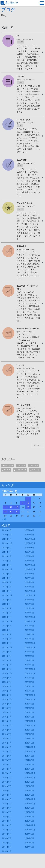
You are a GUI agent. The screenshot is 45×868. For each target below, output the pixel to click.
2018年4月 (29, 739)
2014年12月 (30, 825)
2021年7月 (7, 656)
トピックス (34, 466)
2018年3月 (7, 743)
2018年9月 (7, 730)
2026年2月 (29, 535)
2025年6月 (29, 552)
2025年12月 (30, 539)
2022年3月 (7, 639)
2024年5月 (7, 582)
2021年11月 (7, 647)
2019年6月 (29, 708)
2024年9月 (7, 574)
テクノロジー (9, 466)
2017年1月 (7, 773)
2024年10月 (30, 569)
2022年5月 (7, 634)
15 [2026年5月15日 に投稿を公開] (28, 507)
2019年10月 (30, 699)
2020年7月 (7, 682)
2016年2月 (29, 795)
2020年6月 (29, 682)
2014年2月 (29, 847)
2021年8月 (29, 652)
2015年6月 (29, 812)
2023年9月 (7, 600)
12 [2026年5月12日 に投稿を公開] (11, 507)
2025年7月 (7, 552)
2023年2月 (29, 613)
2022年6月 (29, 630)
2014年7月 (7, 838)
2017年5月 (7, 765)
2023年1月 (7, 617)
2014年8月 (29, 834)
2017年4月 (29, 765)
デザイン (22, 466)
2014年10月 (30, 830)
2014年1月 (7, 851)
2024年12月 (30, 565)
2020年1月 (7, 695)
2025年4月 (29, 556)
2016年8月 (29, 782)
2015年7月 (7, 812)
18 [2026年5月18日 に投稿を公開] (5, 512)
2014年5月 (7, 843)
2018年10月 (30, 726)
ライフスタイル (21, 470)
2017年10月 (30, 752)
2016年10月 (30, 778)
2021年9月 (7, 652)
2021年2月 (29, 665)
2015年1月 (7, 825)
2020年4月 (29, 686)
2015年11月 (7, 804)
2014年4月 (29, 843)
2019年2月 (29, 717)
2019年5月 (7, 712)
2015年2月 (29, 821)
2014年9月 (7, 834)
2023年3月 (7, 613)
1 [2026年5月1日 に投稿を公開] (28, 499)
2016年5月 (7, 791)
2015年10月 (30, 804)
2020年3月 (7, 691)
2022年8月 (29, 626)
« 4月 (5, 519)
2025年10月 (30, 543)
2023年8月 (29, 600)
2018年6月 (29, 734)
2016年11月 (7, 778)
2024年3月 (7, 587)
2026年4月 (29, 530)
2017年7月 (7, 760)
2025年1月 (7, 565)
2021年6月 (29, 656)
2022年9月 (7, 626)
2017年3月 (7, 769)
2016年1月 (7, 799)
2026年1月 (7, 539)
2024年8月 (29, 574)
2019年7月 (7, 708)
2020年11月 (7, 673)
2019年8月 (29, 704)
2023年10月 (30, 595)
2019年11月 (7, 699)
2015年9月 (7, 808)
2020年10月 (30, 673)
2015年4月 (29, 817)
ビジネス (7, 470)
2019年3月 (7, 717)
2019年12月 (30, 695)
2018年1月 (7, 747)
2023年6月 (29, 604)
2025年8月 (29, 548)
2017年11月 (7, 752)
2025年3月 (7, 561)
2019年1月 (7, 721)
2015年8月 (29, 808)
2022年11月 (7, 621)
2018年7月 (7, 734)
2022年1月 (7, 643)
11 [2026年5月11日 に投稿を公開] (5, 507)
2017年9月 (7, 756)
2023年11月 (7, 595)
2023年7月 (7, 604)
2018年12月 (30, 721)
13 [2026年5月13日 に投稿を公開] (17, 507)
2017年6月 (29, 760)
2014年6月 (29, 838)
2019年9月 (7, 704)
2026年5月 (7, 530)
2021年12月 (30, 643)
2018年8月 (29, 730)
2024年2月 (29, 587)
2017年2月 (29, 769)
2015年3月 (7, 821)
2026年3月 (7, 535)
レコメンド (36, 470)
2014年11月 (7, 830)
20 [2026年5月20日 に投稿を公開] (17, 512)
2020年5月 (7, 686)
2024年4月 (29, 582)
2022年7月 (7, 630)
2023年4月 (29, 608)
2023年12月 (30, 591)
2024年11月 (7, 569)
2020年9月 (7, 678)
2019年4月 (29, 712)
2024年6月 (29, 578)
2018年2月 (29, 743)
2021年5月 (7, 660)
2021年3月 (7, 665)
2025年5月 (7, 556)
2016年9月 (7, 782)
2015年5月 (7, 817)
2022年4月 (29, 634)
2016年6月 (29, 786)
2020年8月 (29, 678)
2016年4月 (29, 791)
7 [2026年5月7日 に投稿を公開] (22, 503)
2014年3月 (7, 847)
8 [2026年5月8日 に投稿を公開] (28, 503)
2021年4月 (29, 660)
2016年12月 (30, 773)
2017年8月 (29, 756)
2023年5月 (7, 608)
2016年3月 (7, 795)
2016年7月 (7, 786)
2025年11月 (7, 543)
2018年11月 (7, 726)
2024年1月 (7, 591)
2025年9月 (7, 548)
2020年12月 (30, 669)
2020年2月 (29, 691)
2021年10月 (30, 647)
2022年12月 (30, 617)
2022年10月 (30, 621)
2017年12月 (30, 747)
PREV (36, 445)
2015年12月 (30, 799)
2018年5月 (7, 739)
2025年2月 (29, 561)
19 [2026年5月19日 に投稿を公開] (11, 512)
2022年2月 (29, 639)
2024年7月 (7, 578)
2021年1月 (7, 669)
